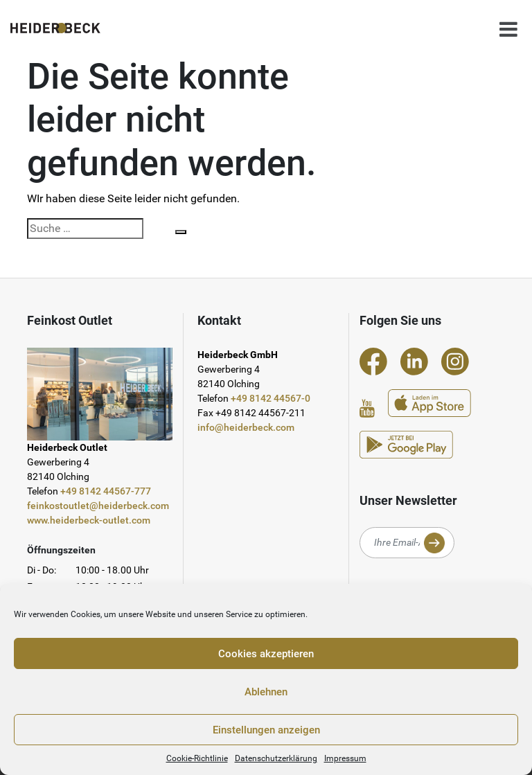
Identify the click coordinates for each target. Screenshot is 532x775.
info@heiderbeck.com (246, 427)
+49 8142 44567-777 (106, 491)
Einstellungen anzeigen (266, 730)
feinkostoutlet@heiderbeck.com (98, 506)
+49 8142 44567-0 (271, 398)
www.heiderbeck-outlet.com (89, 520)
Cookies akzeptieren (266, 654)
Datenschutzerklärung (276, 758)
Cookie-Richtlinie (197, 758)
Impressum (345, 758)
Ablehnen (266, 692)
